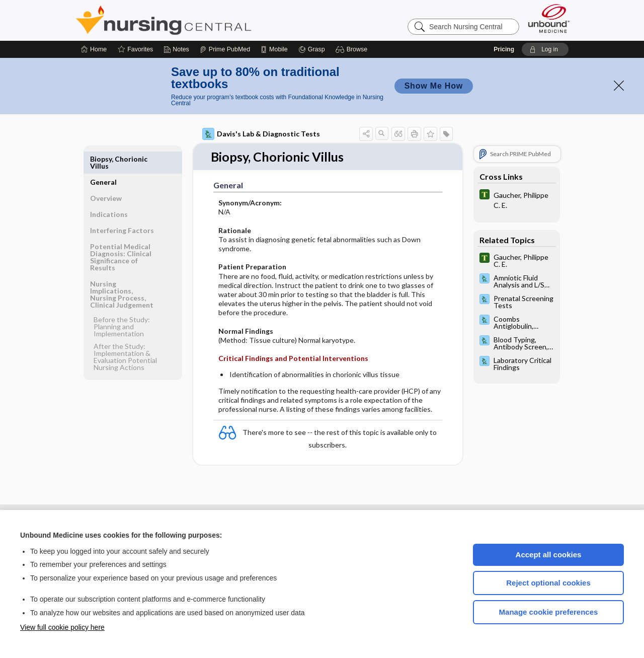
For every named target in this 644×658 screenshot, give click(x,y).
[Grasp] (312, 49)
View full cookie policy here (62, 627)
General (103, 159)
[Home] (94, 49)
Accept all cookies (549, 555)
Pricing (504, 49)
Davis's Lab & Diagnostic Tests (261, 134)
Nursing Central (201, 20)
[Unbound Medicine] (549, 18)
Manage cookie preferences (549, 612)
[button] (353, 49)
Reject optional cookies (548, 583)
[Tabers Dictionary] (517, 199)
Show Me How (434, 86)
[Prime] (225, 49)
